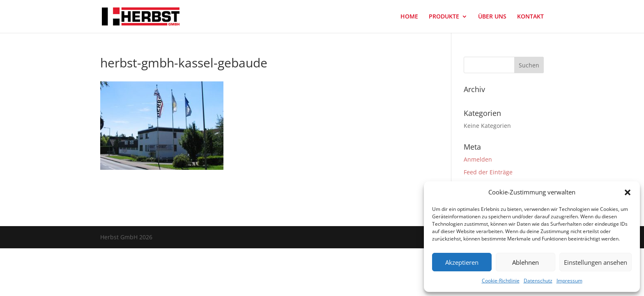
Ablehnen (526, 262)
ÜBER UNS (492, 17)
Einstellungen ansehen (596, 262)
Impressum (569, 281)
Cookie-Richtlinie (501, 281)
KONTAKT (530, 17)
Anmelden (478, 159)
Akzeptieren (462, 262)
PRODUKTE (444, 17)
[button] (628, 192)
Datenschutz (538, 281)
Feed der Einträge (488, 172)
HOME (409, 17)
